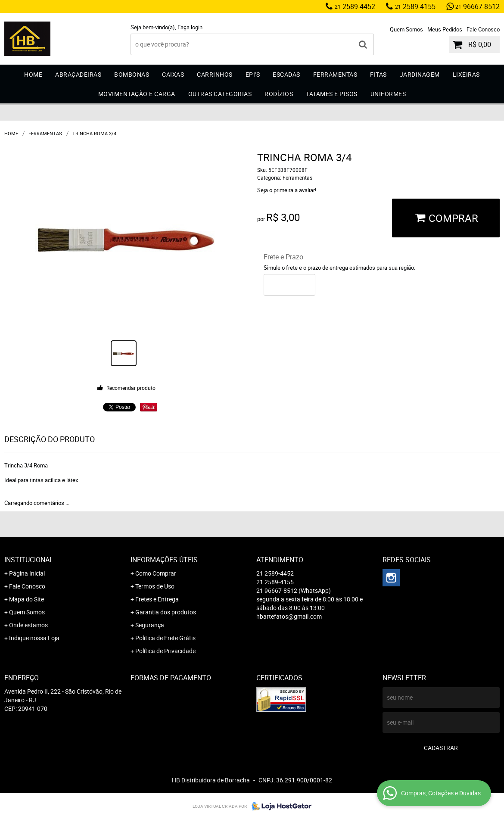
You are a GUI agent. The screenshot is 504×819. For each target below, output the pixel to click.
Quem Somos (406, 29)
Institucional (29, 560)
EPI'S (253, 74)
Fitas (378, 74)
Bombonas (132, 74)
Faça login (190, 27)
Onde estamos (28, 625)
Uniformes (388, 94)
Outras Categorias (220, 94)
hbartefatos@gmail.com (289, 616)
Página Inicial (27, 573)
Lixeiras (466, 74)
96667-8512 (478, 6)
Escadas (286, 74)
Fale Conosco (483, 29)
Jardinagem (420, 74)
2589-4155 (415, 6)
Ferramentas (335, 74)
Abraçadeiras (78, 74)
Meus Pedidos (445, 29)
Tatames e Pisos (332, 94)
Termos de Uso (155, 586)
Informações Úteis (164, 560)
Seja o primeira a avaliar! (287, 190)
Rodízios (279, 94)
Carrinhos (215, 74)
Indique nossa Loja (34, 638)
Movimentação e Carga (137, 94)
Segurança (150, 625)
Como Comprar (156, 573)
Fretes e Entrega (157, 599)
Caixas (173, 74)
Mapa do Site (26, 599)
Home (33, 74)
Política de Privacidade (165, 651)
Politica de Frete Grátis (165, 638)
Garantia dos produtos (166, 612)
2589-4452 (355, 6)
